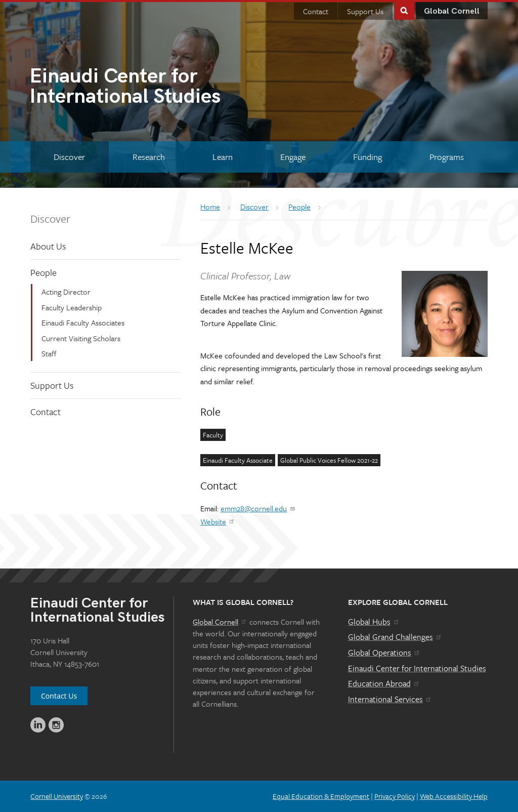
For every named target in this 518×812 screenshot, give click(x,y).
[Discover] (70, 157)
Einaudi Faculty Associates (83, 322)
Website (218, 521)
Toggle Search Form (404, 10)
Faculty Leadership (72, 307)
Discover (50, 218)
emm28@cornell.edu (258, 508)
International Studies (144, 88)
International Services (390, 699)
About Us (48, 246)
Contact (316, 11)
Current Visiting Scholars (81, 338)
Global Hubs (374, 622)
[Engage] (293, 157)
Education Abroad (384, 683)
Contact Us (59, 696)
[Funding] (367, 157)
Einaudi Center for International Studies (417, 668)
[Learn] (223, 157)
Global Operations (384, 653)
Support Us (365, 11)
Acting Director (66, 292)
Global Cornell (452, 11)
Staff (49, 353)
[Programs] (446, 157)
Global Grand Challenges (395, 637)
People (44, 272)
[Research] (149, 157)
